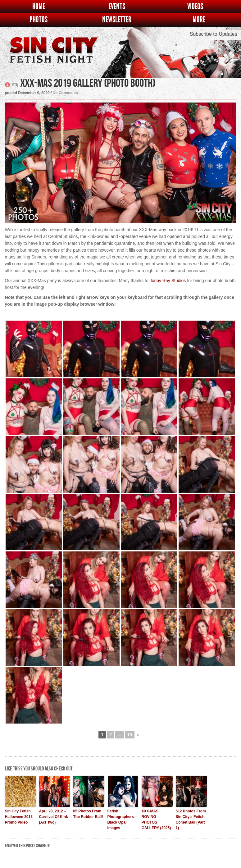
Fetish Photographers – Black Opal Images (122, 820)
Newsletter (117, 20)
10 (130, 735)
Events (117, 7)
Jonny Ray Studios (168, 281)
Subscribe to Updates (214, 34)
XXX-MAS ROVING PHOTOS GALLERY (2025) (156, 820)
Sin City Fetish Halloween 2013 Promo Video (19, 817)
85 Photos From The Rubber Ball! (88, 814)
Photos (39, 20)
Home (39, 7)
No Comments (65, 93)
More (199, 20)
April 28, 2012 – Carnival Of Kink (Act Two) (54, 817)
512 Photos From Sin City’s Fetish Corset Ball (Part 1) (191, 820)
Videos (195, 7)
